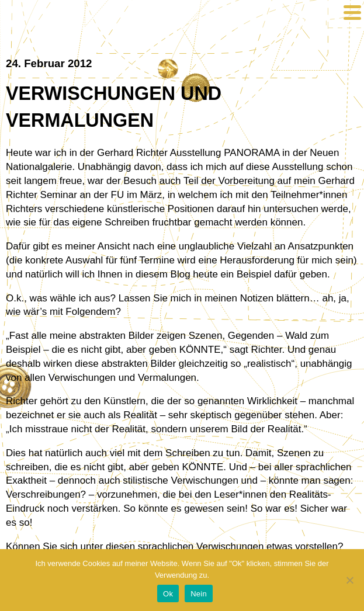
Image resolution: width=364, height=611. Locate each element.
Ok (168, 594)
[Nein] (349, 580)
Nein (199, 594)
